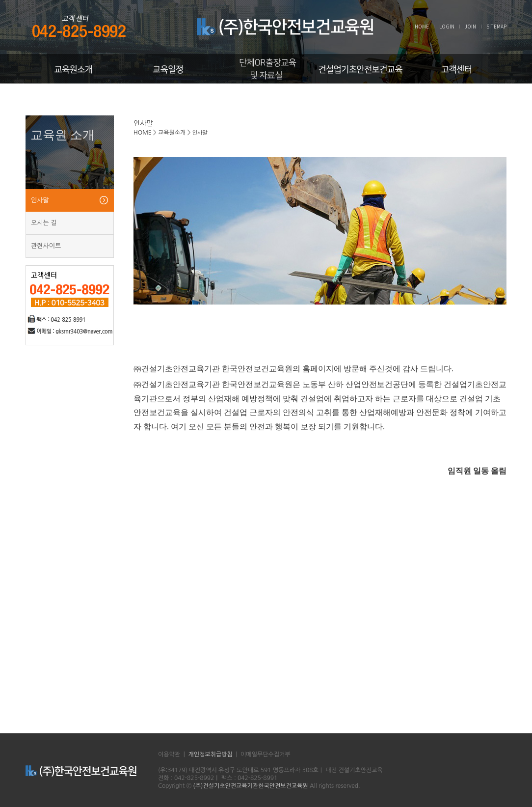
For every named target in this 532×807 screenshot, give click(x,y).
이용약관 (169, 754)
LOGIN (447, 26)
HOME (422, 26)
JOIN (470, 26)
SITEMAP (496, 26)
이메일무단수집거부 (266, 754)
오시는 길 (44, 223)
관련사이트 (46, 246)
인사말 (40, 200)
